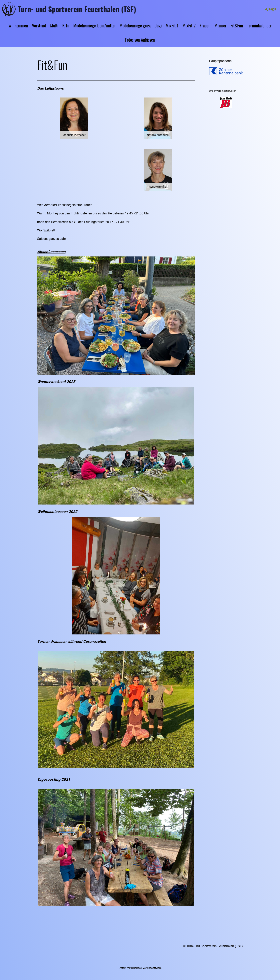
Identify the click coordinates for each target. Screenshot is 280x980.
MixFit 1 (172, 25)
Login (270, 9)
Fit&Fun (237, 25)
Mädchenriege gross (135, 25)
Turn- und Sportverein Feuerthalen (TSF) (77, 9)
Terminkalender (259, 25)
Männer (220, 25)
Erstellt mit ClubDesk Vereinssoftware (140, 968)
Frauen (205, 25)
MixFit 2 (189, 25)
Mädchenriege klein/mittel (94, 25)
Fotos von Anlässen (140, 40)
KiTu (66, 25)
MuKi (54, 25)
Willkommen (18, 25)
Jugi (158, 25)
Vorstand (39, 25)
